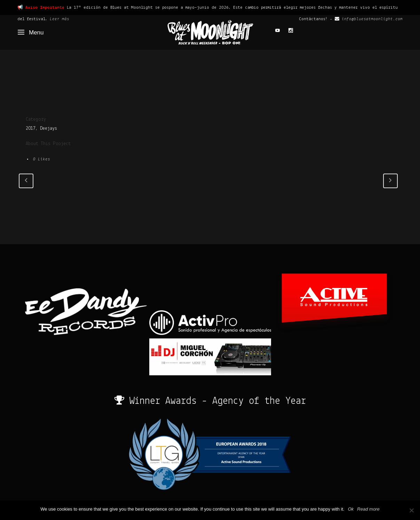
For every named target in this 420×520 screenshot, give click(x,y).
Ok (351, 509)
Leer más (60, 19)
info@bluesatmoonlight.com (372, 19)
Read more (368, 509)
